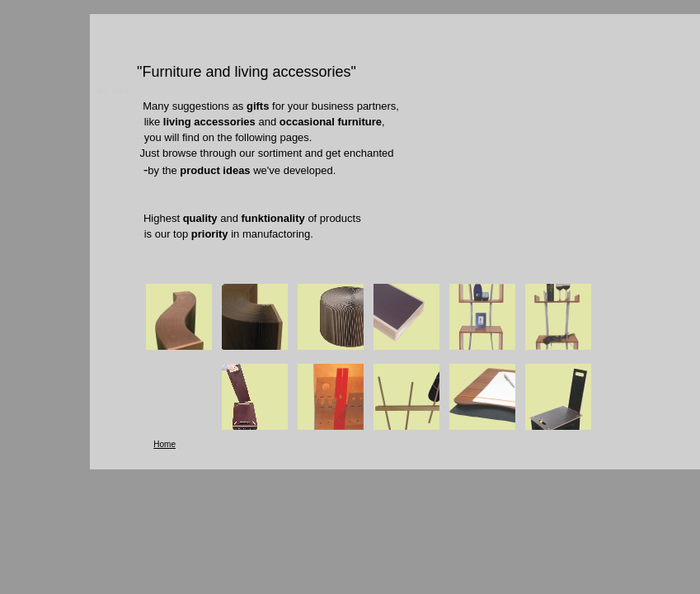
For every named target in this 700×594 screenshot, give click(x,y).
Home (164, 444)
